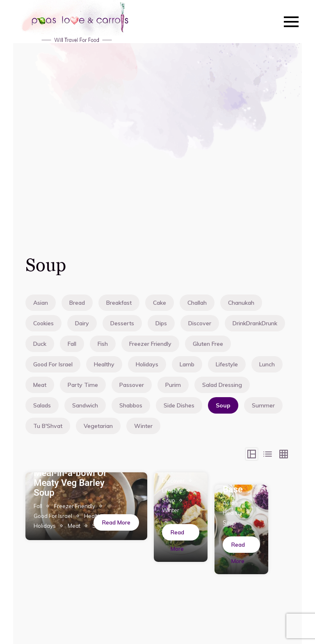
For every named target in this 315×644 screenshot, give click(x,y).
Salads (42, 405)
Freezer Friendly (150, 344)
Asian (41, 303)
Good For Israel (53, 364)
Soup (223, 405)
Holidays (147, 364)
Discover (200, 323)
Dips (161, 323)
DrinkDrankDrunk (255, 323)
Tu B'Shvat (48, 426)
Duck (40, 344)
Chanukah (241, 303)
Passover (132, 385)
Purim (173, 385)
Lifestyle (227, 364)
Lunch (267, 364)
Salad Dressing (222, 385)
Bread (77, 303)
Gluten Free (208, 344)
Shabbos (131, 405)
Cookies (43, 323)
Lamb (187, 364)
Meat (40, 385)
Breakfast (119, 303)
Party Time (83, 385)
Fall (72, 344)
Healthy (104, 364)
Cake (160, 303)
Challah (197, 303)
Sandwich (85, 405)
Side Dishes (179, 405)
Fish (103, 344)
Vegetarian (98, 426)
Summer (263, 405)
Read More (116, 522)
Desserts (122, 323)
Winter (143, 426)
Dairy (82, 323)
